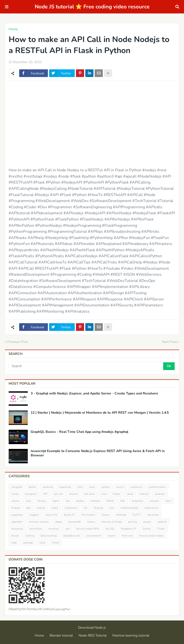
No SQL (110, 529)
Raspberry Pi (129, 529)
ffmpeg (15, 508)
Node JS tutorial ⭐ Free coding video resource (92, 7)
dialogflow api (71, 536)
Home (13, 29)
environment (94, 536)
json (112, 508)
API (45, 494)
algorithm (17, 522)
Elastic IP (69, 515)
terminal (54, 529)
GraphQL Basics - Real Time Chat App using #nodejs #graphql (79, 432)
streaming (17, 529)
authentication (157, 487)
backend (48, 487)
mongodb (17, 487)
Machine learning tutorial (131, 635)
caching (30, 536)
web (28, 501)
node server (151, 508)
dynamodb (75, 522)
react (92, 487)
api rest (58, 494)
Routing (98, 508)
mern (168, 501)
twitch (56, 543)
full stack (89, 494)
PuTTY (137, 515)
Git (86, 508)
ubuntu (15, 501)
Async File (51, 515)
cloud (130, 494)
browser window (39, 522)
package (28, 543)
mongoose (31, 494)
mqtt (14, 543)
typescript (65, 487)
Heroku (42, 501)
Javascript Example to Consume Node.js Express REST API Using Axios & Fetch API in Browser (98, 453)
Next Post (169, 342)
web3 (55, 508)
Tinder (161, 529)
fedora (91, 522)
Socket (147, 529)
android (144, 494)
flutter (117, 494)
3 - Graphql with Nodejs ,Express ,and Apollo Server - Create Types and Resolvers (94, 394)
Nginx (56, 501)
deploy (80, 501)
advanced (153, 515)
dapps (59, 522)
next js (120, 487)
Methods (121, 515)
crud (104, 494)
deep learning (49, 536)
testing (41, 508)
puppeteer (17, 515)
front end (127, 536)
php (28, 508)
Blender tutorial (61, 635)
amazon (154, 501)
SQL (123, 501)
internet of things (112, 522)
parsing (132, 522)
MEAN (110, 501)
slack (43, 543)
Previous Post (18, 342)
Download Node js (92, 628)
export (111, 536)
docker (32, 487)
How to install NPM (87, 529)
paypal (147, 522)
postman (160, 494)
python (106, 487)
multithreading (129, 508)
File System (88, 515)
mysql (15, 494)
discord (73, 494)
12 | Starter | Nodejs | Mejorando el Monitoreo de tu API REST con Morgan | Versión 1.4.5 (100, 413)
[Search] (86, 366)
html (80, 487)
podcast (162, 522)
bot (68, 501)
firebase (95, 501)
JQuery (106, 515)
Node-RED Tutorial (93, 635)
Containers (71, 508)
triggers (34, 515)
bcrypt (15, 536)
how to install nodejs (151, 536)
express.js (136, 487)
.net (67, 529)
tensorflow (36, 529)
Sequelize (138, 501)
